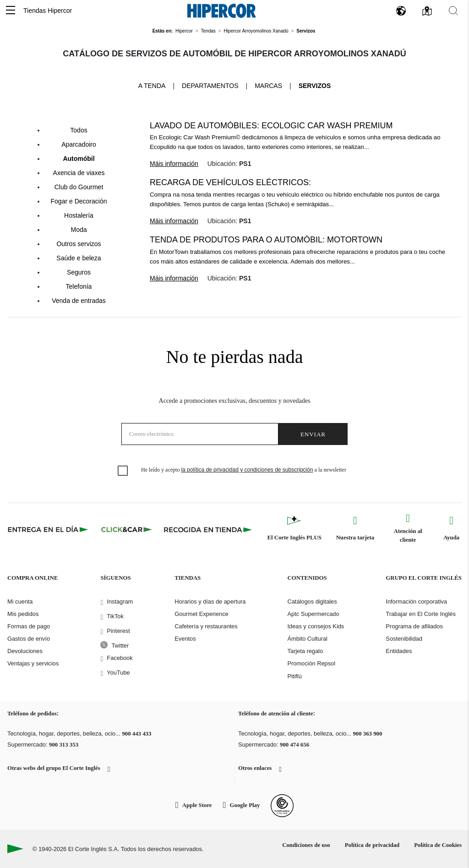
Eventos (185, 639)
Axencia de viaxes (79, 173)
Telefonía (79, 286)
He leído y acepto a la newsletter (244, 470)
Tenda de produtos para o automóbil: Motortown (266, 240)
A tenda (152, 85)
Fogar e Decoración (79, 201)
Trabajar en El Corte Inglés (420, 614)
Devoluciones (25, 651)
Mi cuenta (20, 602)
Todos (79, 130)
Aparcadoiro (79, 144)
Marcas (268, 86)
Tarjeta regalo (305, 651)
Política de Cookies (438, 845)
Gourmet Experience (201, 614)
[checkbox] (123, 471)
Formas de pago (29, 626)
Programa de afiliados (414, 626)
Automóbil (79, 159)
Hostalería (79, 215)
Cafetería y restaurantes (206, 626)
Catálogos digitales (312, 602)
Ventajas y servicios (33, 663)
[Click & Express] (49, 529)
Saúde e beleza (79, 258)
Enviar (313, 434)
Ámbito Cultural (307, 639)
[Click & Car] (127, 529)
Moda (79, 230)
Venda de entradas (79, 301)
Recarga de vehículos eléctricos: (230, 182)
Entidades (399, 651)
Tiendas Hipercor (48, 11)
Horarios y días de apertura (210, 602)
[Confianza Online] (282, 806)
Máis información (174, 164)
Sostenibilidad (404, 639)
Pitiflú (294, 676)
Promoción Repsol (311, 663)
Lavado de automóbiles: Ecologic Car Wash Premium (271, 126)
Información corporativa (416, 602)
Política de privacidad (372, 845)
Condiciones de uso (306, 845)
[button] (11, 11)
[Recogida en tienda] (208, 529)
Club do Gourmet (79, 187)
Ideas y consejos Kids (316, 626)
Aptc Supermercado (313, 614)
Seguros (79, 272)
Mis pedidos (23, 614)
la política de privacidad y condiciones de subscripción (247, 470)
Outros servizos (79, 244)
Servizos (315, 86)
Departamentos (210, 86)
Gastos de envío (29, 639)
